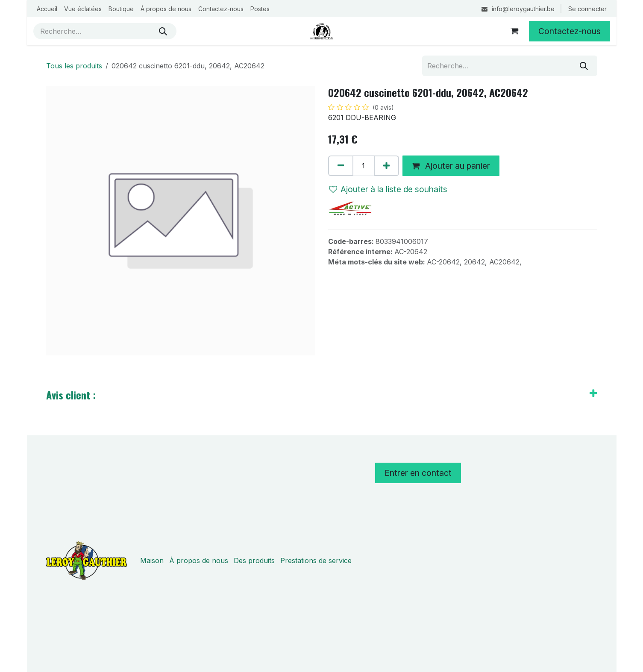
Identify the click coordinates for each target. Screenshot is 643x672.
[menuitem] (47, 9)
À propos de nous (199, 560)
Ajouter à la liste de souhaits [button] (388, 189)
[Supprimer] (341, 166)
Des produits (254, 560)
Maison (152, 560)
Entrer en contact (418, 473)
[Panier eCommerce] (514, 31)
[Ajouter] (386, 166)
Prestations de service (316, 560)
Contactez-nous (570, 31)
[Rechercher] (163, 31)
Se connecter (587, 9)
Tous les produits (74, 66)
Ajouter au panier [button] (451, 166)
